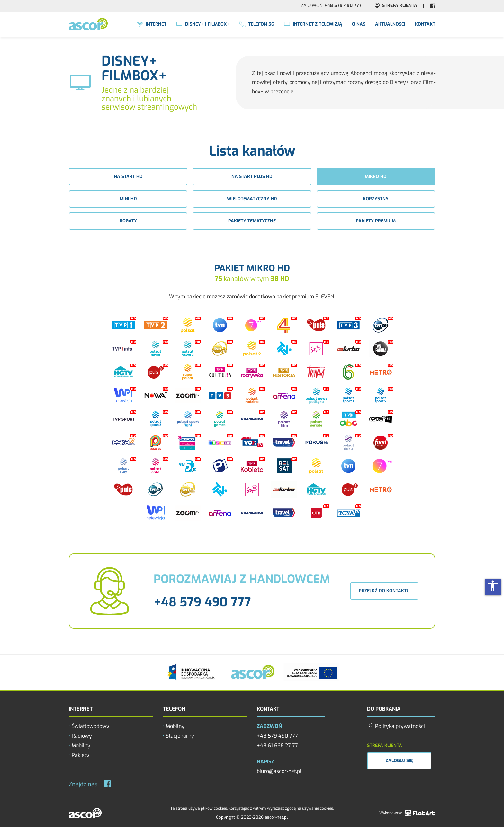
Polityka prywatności (396, 726)
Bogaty (128, 221)
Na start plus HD (252, 177)
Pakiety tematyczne (252, 221)
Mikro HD (376, 177)
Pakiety (81, 755)
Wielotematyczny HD (252, 199)
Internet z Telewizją (313, 24)
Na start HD (128, 177)
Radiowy (82, 736)
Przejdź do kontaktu (384, 591)
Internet (152, 24)
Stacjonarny (180, 736)
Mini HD (128, 199)
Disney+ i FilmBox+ (203, 24)
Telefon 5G (257, 24)
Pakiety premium (376, 221)
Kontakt (425, 24)
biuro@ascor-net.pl (279, 771)
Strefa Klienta (400, 6)
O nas (359, 24)
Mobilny (81, 746)
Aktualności (390, 24)
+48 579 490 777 (343, 6)
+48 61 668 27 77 (277, 746)
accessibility (493, 586)
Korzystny (376, 199)
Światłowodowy (90, 726)
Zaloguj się (399, 761)
